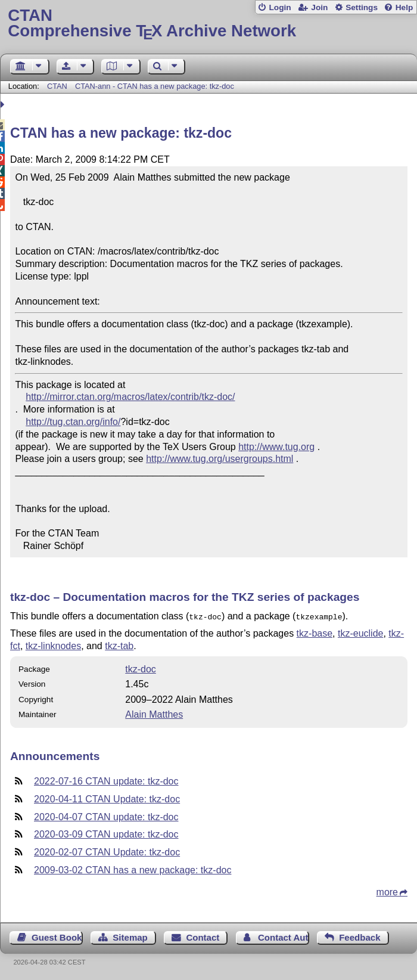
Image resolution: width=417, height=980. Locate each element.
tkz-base (315, 632)
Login (280, 7)
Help (404, 7)
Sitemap (130, 936)
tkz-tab (119, 645)
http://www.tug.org (276, 447)
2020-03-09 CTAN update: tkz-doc (106, 833)
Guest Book (57, 936)
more (387, 891)
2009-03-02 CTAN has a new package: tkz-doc (133, 869)
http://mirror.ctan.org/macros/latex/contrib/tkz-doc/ (130, 397)
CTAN (57, 86)
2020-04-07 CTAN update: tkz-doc (106, 816)
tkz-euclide (360, 632)
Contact (203, 936)
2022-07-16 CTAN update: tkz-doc (106, 780)
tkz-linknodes (53, 645)
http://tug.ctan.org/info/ (73, 422)
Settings (362, 7)
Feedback (360, 936)
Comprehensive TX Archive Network (208, 24)
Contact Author (284, 936)
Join (319, 7)
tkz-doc (141, 668)
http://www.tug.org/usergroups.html (220, 459)
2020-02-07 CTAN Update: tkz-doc (107, 851)
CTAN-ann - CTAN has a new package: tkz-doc (155, 86)
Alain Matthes (154, 713)
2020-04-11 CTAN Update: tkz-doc (107, 798)
